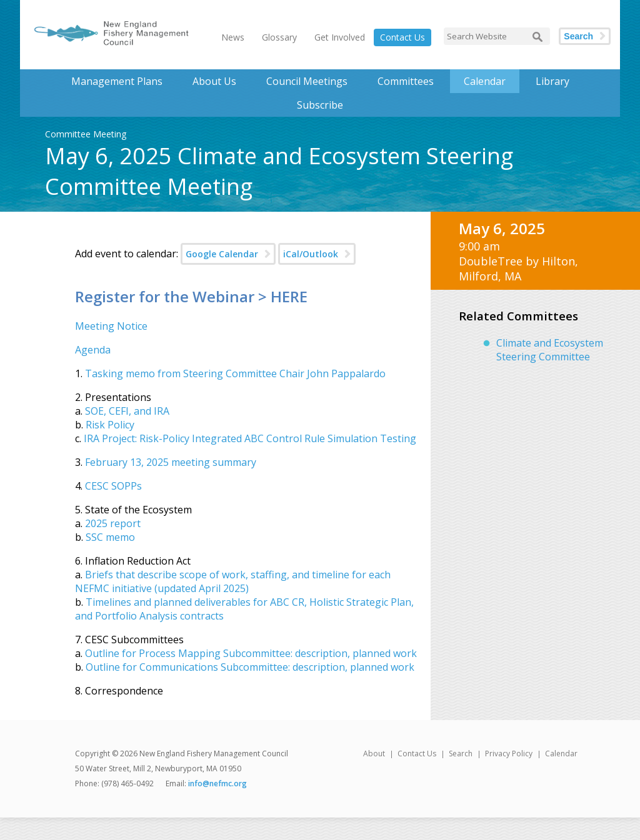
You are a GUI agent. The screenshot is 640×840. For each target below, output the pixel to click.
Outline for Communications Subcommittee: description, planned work (250, 667)
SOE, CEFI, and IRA (127, 411)
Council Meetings (307, 81)
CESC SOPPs (113, 486)
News (233, 37)
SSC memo (110, 537)
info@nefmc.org (217, 783)
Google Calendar (222, 254)
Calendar (485, 81)
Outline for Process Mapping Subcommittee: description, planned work (251, 653)
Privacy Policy (509, 754)
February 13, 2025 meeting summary (171, 462)
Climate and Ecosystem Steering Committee (550, 350)
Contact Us (402, 37)
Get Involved (340, 37)
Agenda (93, 350)
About (374, 754)
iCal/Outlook (311, 254)
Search (578, 36)
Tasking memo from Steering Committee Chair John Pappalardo (235, 373)
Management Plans (117, 81)
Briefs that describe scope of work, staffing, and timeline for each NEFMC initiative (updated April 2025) (233, 581)
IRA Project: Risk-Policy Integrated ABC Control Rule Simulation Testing (250, 438)
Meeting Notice (111, 326)
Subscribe (320, 105)
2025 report (113, 523)
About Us (214, 81)
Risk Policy (110, 425)
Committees (406, 81)
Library (552, 81)
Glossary (279, 37)
